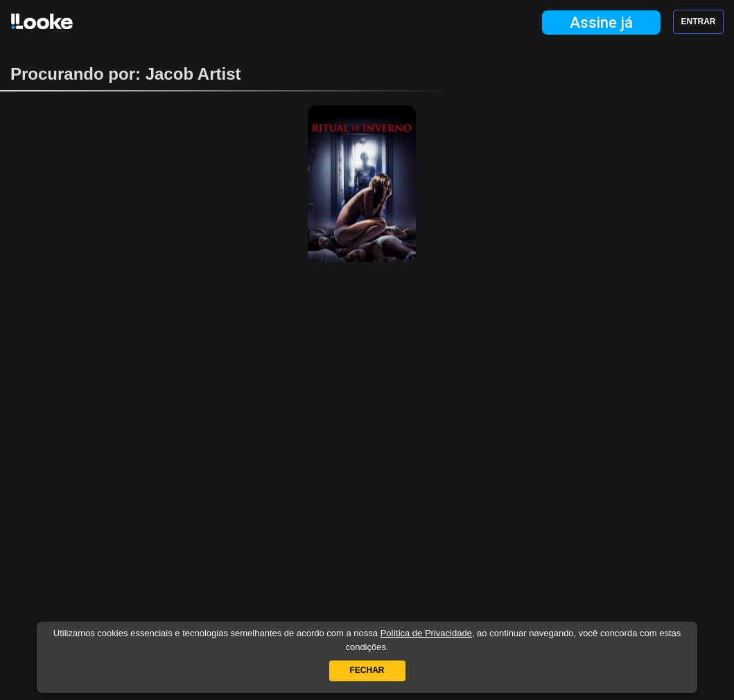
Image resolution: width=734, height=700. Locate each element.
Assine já (601, 23)
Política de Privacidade (426, 633)
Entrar (699, 21)
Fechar (367, 670)
